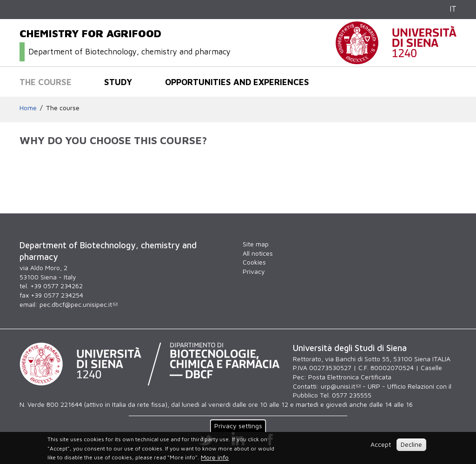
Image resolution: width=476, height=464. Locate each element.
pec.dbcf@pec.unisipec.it (79, 304)
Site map (256, 244)
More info (215, 457)
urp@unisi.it (341, 386)
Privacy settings (238, 426)
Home (28, 108)
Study (118, 82)
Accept (381, 444)
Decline (411, 444)
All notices (258, 253)
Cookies (254, 262)
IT (453, 9)
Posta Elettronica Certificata (350, 377)
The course (46, 82)
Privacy (254, 271)
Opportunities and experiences (237, 82)
